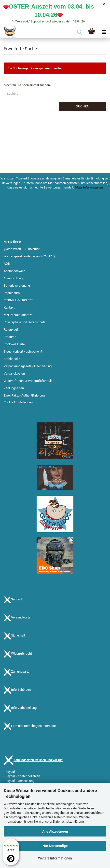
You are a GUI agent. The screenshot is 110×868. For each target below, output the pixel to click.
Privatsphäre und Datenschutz (25, 322)
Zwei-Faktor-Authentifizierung (24, 395)
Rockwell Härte (14, 344)
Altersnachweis (14, 271)
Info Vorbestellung (24, 708)
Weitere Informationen (55, 858)
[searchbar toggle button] (79, 32)
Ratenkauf (11, 329)
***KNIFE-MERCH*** (18, 300)
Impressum (12, 293)
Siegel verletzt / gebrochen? (23, 351)
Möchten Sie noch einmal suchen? (27, 85)
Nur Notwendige (55, 846)
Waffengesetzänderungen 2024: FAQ (29, 256)
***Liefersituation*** (18, 315)
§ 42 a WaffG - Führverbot (22, 249)
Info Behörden (21, 690)
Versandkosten (14, 373)
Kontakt (9, 308)
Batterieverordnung (17, 286)
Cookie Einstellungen (18, 402)
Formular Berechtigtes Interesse (33, 726)
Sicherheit (18, 636)
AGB (7, 264)
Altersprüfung (13, 278)
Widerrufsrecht (21, 654)
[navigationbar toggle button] (104, 32)
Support (16, 600)
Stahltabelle (12, 359)
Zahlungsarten (14, 388)
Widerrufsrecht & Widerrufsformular (29, 381)
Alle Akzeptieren (55, 831)
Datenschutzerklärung (68, 821)
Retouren (10, 337)
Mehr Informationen (89, 187)
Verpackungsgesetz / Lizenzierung (28, 366)
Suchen (83, 106)
